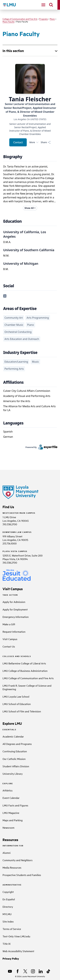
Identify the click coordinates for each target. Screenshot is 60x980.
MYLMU (7, 914)
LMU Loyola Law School (16, 696)
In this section (13, 51)
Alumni (7, 853)
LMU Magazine (11, 813)
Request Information (14, 632)
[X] (25, 971)
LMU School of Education (17, 704)
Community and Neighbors (18, 860)
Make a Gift (9, 624)
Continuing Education (15, 751)
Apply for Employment (15, 609)
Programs (44, 19)
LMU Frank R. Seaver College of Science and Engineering (27, 687)
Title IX (7, 944)
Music (52, 19)
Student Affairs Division (16, 766)
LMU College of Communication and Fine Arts (28, 678)
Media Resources (12, 867)
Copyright (8, 892)
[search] (51, 5)
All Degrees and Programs (17, 744)
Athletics (8, 790)
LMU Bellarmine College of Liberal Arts (24, 663)
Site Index (8, 921)
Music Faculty (8, 21)
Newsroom (8, 828)
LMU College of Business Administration (25, 671)
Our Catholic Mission (14, 759)
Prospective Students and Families (22, 875)
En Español (9, 899)
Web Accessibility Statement (18, 951)
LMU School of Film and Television (22, 711)
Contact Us (9, 646)
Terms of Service (12, 929)
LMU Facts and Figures (15, 805)
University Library (13, 774)
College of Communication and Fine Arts (20, 19)
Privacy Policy (11, 959)
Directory (8, 907)
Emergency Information (16, 617)
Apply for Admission (14, 602)
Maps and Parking (13, 820)
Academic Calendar (13, 736)
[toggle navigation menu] (43, 5)
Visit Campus (10, 639)
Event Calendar (11, 798)
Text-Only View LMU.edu (16, 936)
